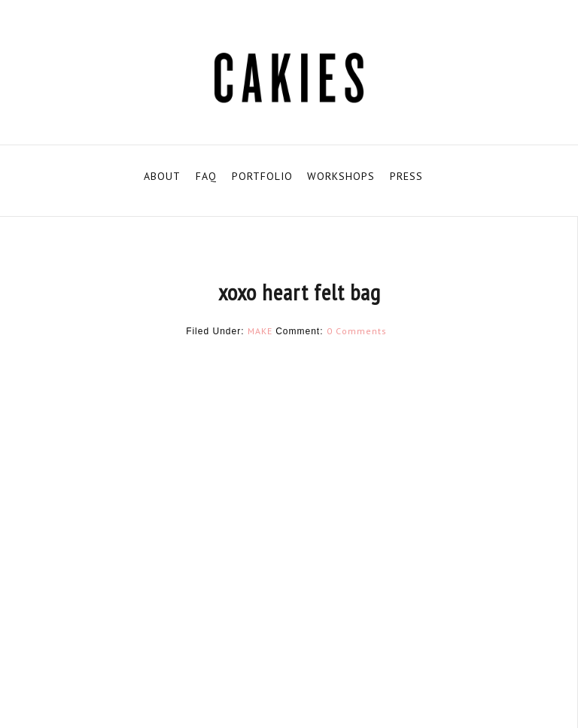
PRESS (406, 176)
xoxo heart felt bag (300, 292)
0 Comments (357, 331)
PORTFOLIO (262, 176)
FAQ (206, 176)
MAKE (260, 331)
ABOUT (162, 176)
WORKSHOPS (341, 176)
